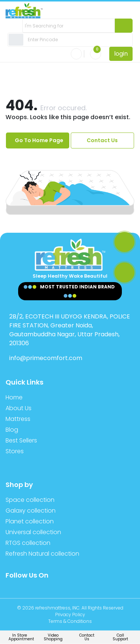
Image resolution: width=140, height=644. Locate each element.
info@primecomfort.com (46, 358)
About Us (19, 408)
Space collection (30, 500)
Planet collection (30, 521)
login (121, 54)
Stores (15, 451)
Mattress (18, 419)
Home (14, 397)
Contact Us (102, 140)
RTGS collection (28, 543)
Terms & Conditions (70, 621)
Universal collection (33, 532)
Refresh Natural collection (42, 554)
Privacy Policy (70, 614)
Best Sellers (21, 440)
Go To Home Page (39, 140)
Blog (12, 430)
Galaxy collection (31, 511)
